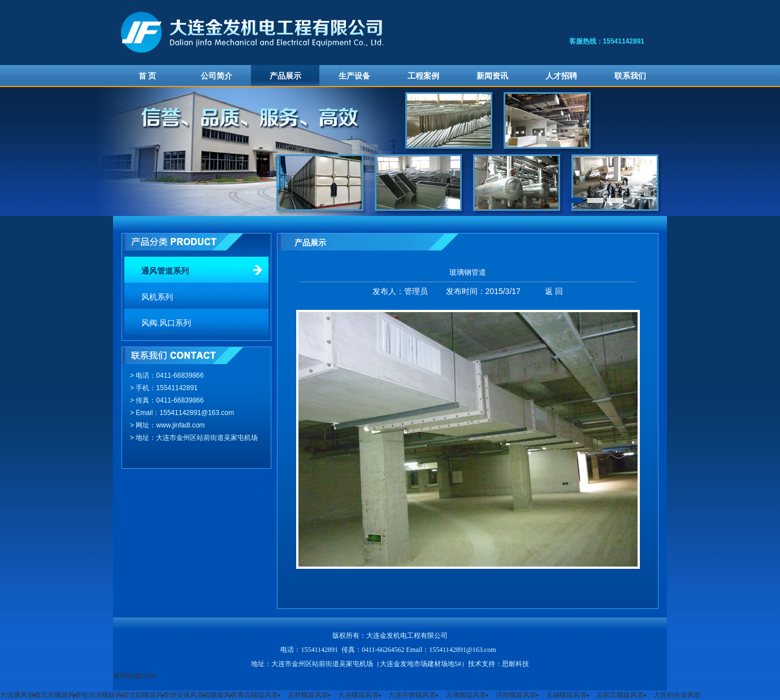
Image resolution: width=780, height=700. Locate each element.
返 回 (554, 291)
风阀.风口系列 (166, 323)
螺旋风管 (224, 695)
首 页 (148, 76)
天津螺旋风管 (466, 695)
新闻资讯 (492, 76)
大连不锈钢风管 (412, 695)
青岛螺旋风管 (258, 695)
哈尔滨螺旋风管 (105, 695)
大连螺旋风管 (358, 695)
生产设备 (354, 76)
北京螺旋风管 (61, 695)
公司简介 (216, 76)
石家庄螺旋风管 (620, 695)
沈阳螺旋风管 (149, 695)
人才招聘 (561, 76)
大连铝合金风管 (677, 695)
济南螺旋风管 (516, 695)
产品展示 (285, 76)
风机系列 (157, 297)
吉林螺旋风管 (308, 695)
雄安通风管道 (190, 695)
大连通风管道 (20, 695)
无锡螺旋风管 (566, 695)
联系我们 (630, 76)
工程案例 (423, 76)
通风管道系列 (165, 271)
